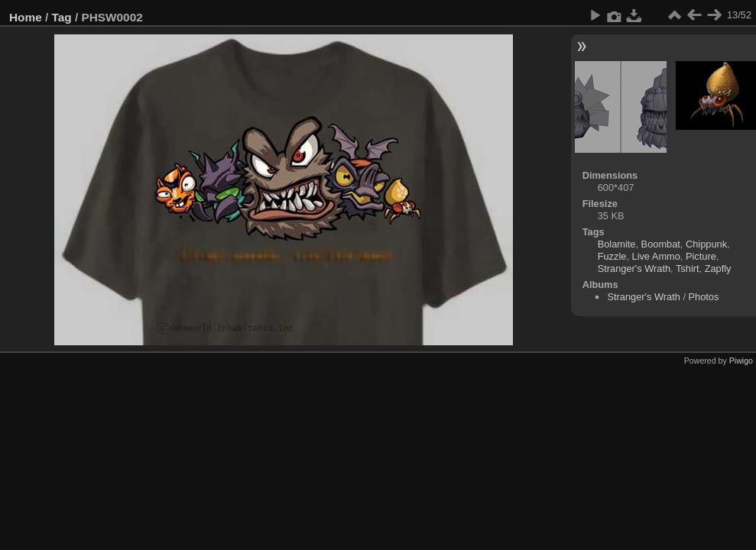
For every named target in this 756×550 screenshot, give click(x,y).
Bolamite (617, 244)
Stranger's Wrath (634, 269)
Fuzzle (612, 256)
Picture (701, 256)
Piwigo (741, 361)
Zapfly (718, 269)
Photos (704, 297)
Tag (62, 17)
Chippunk (706, 244)
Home (26, 17)
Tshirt (688, 269)
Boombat (661, 244)
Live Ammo (656, 256)
